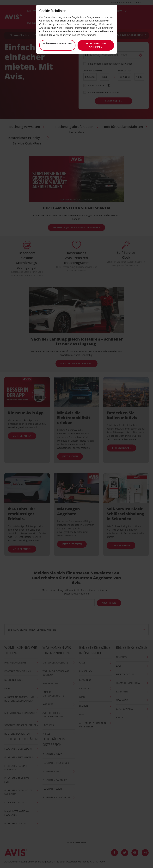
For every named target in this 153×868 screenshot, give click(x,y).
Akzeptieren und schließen (96, 45)
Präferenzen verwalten (57, 44)
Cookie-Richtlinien (49, 31)
